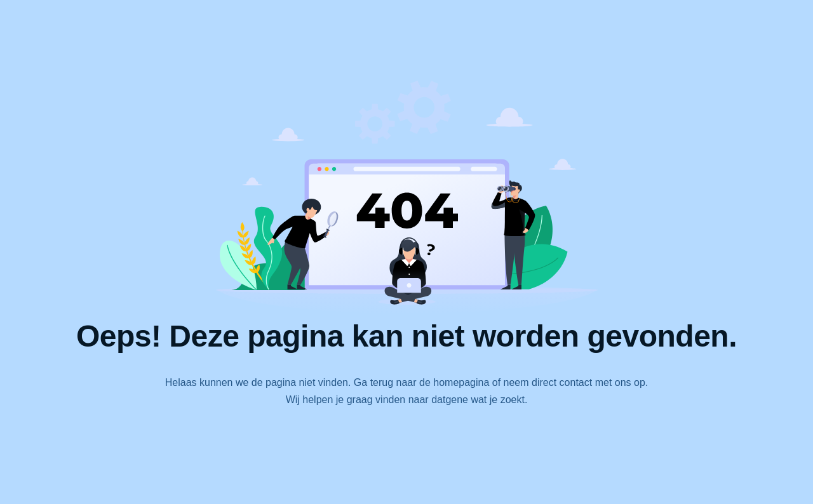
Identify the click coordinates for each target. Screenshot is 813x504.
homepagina (461, 382)
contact (576, 382)
